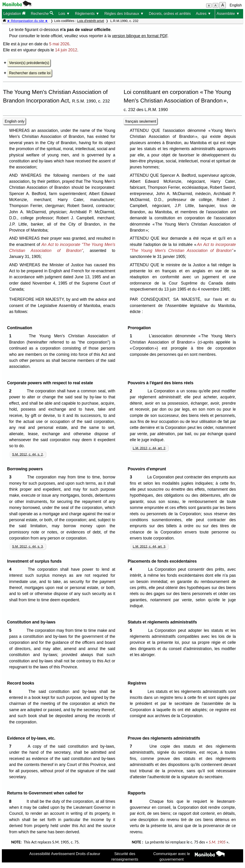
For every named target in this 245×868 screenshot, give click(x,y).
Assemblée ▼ (228, 14)
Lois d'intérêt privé (90, 21)
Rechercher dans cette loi (30, 73)
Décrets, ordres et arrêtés (170, 14)
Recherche (42, 13)
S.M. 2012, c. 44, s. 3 (27, 546)
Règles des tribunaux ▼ (124, 14)
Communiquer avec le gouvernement (172, 856)
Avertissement (63, 854)
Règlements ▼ (87, 14)
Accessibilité (40, 854)
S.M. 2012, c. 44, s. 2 (27, 454)
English (236, 5)
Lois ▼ (64, 14)
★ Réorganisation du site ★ (27, 21)
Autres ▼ (203, 14)
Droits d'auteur (88, 854)
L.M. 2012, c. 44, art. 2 (149, 448)
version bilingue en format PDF (140, 36)
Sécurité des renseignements (125, 856)
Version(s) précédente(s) (29, 63)
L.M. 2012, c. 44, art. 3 (149, 546)
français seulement (141, 121)
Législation (14, 13)
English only (14, 121)
